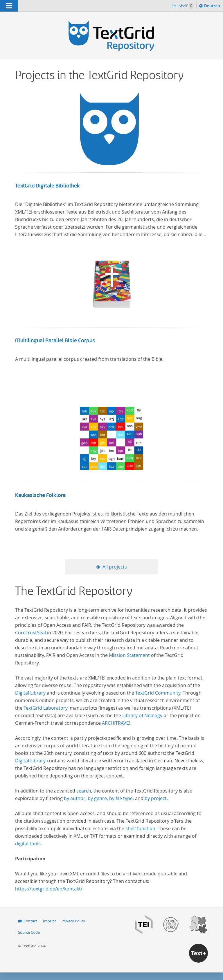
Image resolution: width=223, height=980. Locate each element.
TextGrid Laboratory (45, 708)
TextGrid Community (158, 693)
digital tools (28, 844)
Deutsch (213, 7)
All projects (115, 567)
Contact (30, 921)
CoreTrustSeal (30, 633)
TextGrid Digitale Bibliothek (47, 186)
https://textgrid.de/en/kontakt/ (49, 889)
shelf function (140, 828)
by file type (121, 798)
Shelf (186, 6)
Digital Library (30, 693)
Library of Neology (142, 715)
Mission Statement (129, 655)
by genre (97, 798)
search (84, 791)
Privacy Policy (73, 921)
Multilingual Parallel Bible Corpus (55, 340)
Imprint (50, 921)
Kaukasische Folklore (40, 495)
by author (75, 798)
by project (156, 798)
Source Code (29, 932)
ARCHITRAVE (115, 723)
